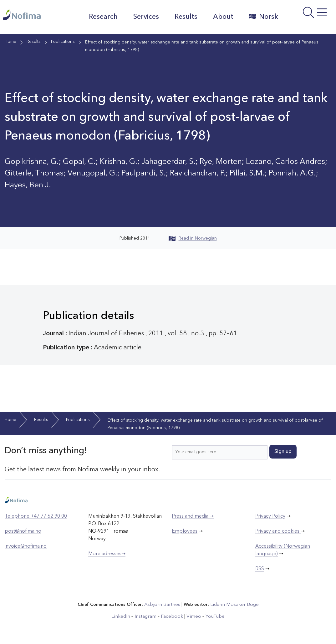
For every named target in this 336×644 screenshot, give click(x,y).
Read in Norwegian (193, 238)
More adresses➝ (107, 554)
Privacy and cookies (278, 531)
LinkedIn (125, 616)
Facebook (172, 616)
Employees (185, 531)
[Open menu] (307, 18)
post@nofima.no (23, 531)
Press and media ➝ (193, 516)
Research (100, 17)
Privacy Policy (270, 516)
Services (143, 17)
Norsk (260, 17)
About (220, 17)
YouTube (211, 616)
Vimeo (191, 616)
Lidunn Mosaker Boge (233, 604)
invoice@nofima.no (26, 546)
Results (183, 17)
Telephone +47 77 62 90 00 (36, 516)
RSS (260, 569)
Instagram (148, 616)
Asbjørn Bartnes (164, 604)
